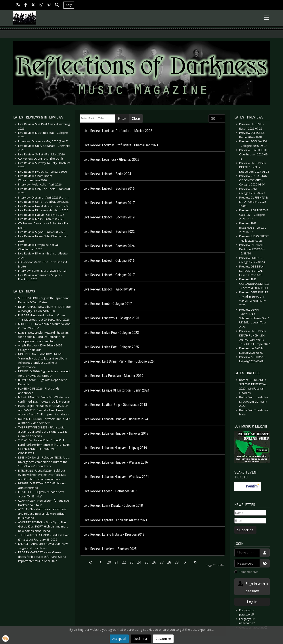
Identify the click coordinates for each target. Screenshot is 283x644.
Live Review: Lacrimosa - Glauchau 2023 (111, 160)
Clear (136, 118)
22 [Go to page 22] (124, 562)
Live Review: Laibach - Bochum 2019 (109, 217)
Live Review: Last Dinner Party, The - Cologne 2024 (119, 361)
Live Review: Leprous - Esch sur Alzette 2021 (115, 520)
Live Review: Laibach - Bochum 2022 (109, 232)
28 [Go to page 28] (169, 562)
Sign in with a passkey (252, 587)
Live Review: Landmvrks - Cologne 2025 (111, 318)
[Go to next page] (185, 562)
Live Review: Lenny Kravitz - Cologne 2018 (113, 505)
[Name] (250, 513)
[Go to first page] (91, 562)
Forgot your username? (247, 621)
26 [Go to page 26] (154, 562)
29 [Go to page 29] (177, 562)
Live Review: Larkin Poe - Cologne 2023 (111, 333)
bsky (69, 5)
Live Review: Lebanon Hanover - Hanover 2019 (116, 433)
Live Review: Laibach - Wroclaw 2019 (110, 289)
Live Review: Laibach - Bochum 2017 (109, 203)
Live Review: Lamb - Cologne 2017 (108, 304)
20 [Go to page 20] (109, 562)
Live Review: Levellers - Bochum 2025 (110, 549)
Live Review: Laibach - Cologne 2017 (109, 275)
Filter (122, 118)
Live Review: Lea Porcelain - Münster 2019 (113, 376)
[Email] (250, 521)
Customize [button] (163, 639)
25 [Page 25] (147, 562)
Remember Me (249, 572)
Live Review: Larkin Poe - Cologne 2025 (111, 347)
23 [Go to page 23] (132, 562)
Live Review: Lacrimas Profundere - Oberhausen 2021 (121, 145)
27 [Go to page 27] (162, 562)
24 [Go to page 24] (139, 562)
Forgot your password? (247, 612)
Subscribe (245, 530)
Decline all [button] (141, 639)
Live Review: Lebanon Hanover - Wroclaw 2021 (116, 477)
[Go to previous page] (101, 562)
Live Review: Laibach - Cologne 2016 (109, 261)
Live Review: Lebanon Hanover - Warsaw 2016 (116, 462)
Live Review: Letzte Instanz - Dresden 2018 (114, 534)
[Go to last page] (195, 562)
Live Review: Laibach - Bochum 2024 (109, 246)
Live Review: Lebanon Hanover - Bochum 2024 (116, 419)
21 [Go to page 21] (117, 562)
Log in (252, 602)
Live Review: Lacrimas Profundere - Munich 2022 (118, 131)
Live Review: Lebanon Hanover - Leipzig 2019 (115, 448)
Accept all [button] (119, 639)
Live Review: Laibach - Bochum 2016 (109, 188)
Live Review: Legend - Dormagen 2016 (111, 491)
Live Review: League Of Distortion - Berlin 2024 (116, 390)
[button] (6, 638)
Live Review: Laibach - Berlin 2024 (107, 174)
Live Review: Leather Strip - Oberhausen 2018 (115, 405)
